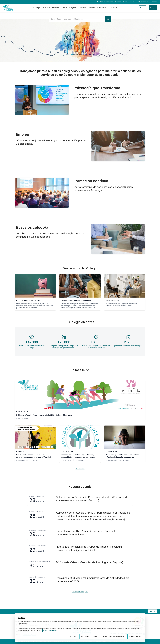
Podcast (118, 2)
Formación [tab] (83, 8)
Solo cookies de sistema (88, 637)
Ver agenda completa (80, 592)
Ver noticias (80, 469)
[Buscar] (108, 19)
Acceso (142, 8)
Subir (153, 612)
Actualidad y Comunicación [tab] (98, 8)
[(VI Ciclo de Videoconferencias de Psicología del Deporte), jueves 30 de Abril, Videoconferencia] (80, 564)
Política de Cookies (50, 630)
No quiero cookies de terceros (113, 637)
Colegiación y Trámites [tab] (51, 8)
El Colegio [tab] (37, 8)
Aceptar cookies (135, 637)
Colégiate (153, 8)
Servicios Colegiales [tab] (69, 8)
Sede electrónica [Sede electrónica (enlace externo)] (143, 2)
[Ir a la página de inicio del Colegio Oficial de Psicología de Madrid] (8, 8)
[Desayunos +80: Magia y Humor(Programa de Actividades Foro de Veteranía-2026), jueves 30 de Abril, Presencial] (80, 580)
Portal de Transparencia (105, 2)
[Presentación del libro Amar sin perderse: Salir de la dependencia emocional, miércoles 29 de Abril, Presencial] (80, 533)
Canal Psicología (129, 2)
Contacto (154, 2)
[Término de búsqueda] (77, 19)
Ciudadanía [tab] (114, 8)
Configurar (71, 637)
